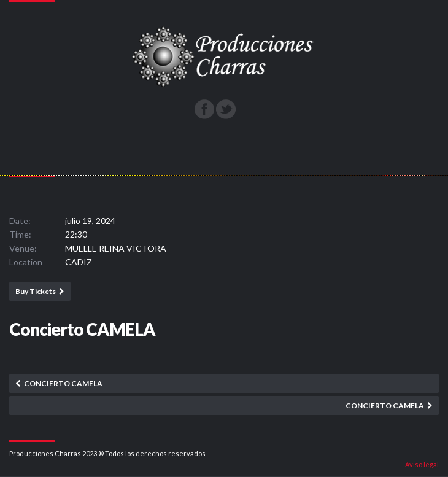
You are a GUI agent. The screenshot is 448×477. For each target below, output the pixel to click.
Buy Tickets (36, 291)
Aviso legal (422, 464)
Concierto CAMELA (63, 383)
